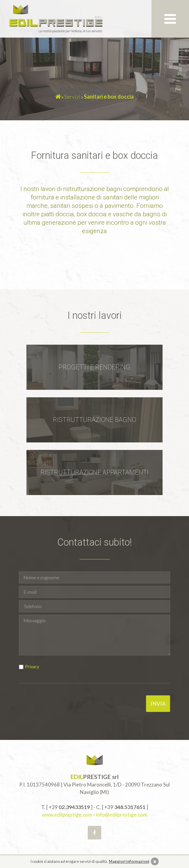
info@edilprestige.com (122, 815)
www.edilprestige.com (67, 815)
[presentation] (65, 707)
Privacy (32, 667)
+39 (69, 807)
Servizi (72, 97)
